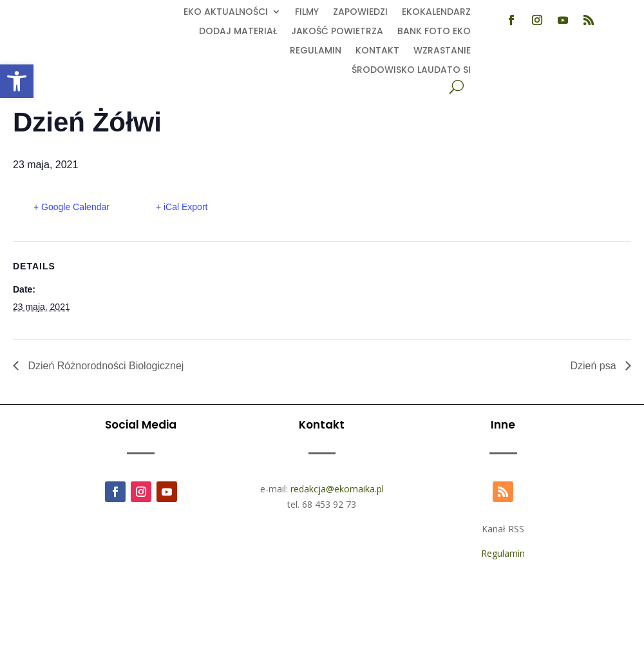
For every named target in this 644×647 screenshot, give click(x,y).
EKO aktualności (226, 13)
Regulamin (316, 51)
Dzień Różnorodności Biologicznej (104, 366)
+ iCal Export (182, 207)
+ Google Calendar (71, 207)
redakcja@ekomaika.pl (337, 489)
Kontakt (377, 51)
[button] (17, 81)
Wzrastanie (442, 51)
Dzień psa (594, 366)
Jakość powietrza (337, 32)
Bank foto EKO (434, 32)
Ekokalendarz (436, 13)
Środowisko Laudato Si (411, 71)
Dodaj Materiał (238, 32)
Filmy (307, 13)
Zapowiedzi (360, 13)
